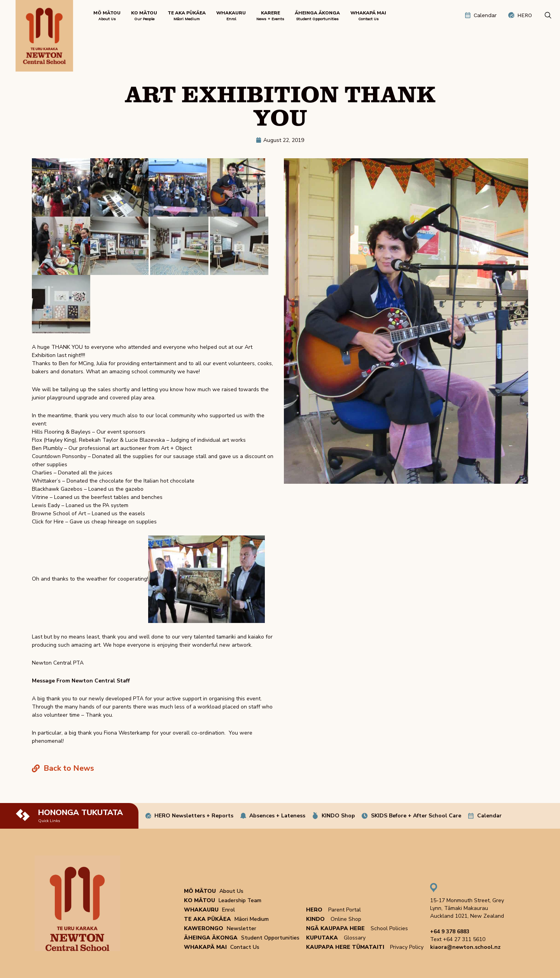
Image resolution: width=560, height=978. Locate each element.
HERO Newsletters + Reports (194, 816)
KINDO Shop (338, 816)
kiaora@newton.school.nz (465, 947)
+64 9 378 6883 (450, 932)
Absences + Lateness (277, 816)
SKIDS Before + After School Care (416, 816)
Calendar (489, 816)
